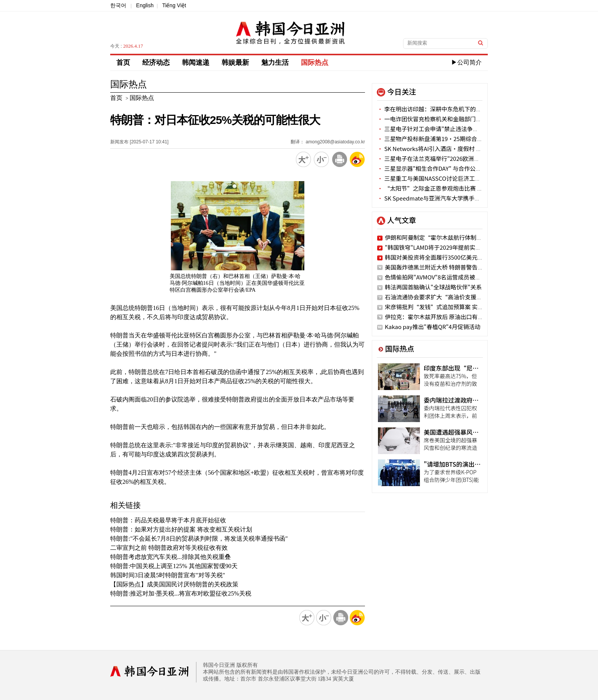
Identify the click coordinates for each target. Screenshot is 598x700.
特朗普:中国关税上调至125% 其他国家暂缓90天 (174, 566)
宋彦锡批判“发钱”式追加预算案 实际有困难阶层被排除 (457, 307)
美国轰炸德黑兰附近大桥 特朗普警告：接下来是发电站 (454, 267)
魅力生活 (275, 63)
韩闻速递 (196, 63)
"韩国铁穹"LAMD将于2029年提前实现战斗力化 (444, 247)
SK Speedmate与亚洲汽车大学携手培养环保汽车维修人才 (454, 198)
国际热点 (315, 63)
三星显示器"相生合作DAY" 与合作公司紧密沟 (438, 168)
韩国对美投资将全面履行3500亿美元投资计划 (443, 257)
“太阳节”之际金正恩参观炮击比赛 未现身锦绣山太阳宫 (453, 188)
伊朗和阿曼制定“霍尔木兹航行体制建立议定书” (448, 237)
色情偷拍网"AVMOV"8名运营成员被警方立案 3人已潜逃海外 (461, 277)
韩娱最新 (235, 63)
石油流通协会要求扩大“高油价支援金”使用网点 (448, 297)
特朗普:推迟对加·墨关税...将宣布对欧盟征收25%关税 (181, 593)
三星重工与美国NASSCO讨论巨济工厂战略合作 (440, 178)
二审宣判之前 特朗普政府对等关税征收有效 (169, 548)
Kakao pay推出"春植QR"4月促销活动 (433, 327)
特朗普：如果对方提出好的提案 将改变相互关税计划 (181, 529)
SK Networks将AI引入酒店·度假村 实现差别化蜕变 (447, 149)
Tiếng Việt (174, 5)
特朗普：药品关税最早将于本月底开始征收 (168, 520)
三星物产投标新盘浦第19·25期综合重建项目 (439, 139)
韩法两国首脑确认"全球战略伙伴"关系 (433, 287)
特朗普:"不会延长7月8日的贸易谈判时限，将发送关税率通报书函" (199, 539)
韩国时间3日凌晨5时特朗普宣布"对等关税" (168, 575)
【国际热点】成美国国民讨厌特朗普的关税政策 (174, 584)
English (145, 5)
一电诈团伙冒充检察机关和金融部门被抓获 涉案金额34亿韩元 (459, 119)
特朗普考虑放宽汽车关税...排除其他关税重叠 (170, 557)
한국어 (118, 5)
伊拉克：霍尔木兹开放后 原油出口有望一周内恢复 (448, 317)
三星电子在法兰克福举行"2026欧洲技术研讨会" (441, 158)
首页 (123, 63)
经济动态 (156, 63)
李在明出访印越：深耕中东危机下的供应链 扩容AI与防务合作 (458, 109)
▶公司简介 (466, 62)
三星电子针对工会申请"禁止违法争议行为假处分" (444, 129)
